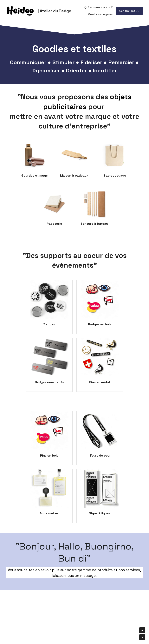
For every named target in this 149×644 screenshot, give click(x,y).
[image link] (20, 11)
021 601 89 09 (129, 11)
